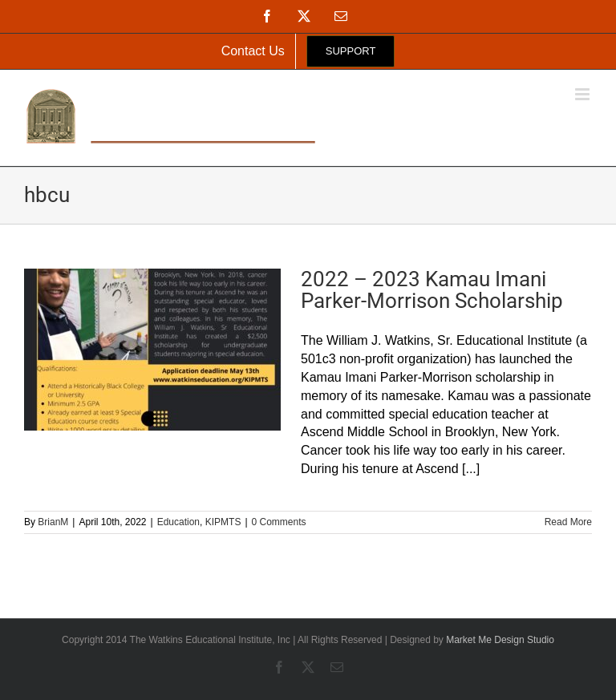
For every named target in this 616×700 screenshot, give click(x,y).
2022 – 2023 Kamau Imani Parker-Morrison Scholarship (432, 290)
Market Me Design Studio (500, 640)
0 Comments (279, 522)
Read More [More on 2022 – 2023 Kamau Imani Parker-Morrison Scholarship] (568, 522)
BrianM (53, 522)
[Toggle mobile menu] (584, 94)
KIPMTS (223, 522)
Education (178, 522)
